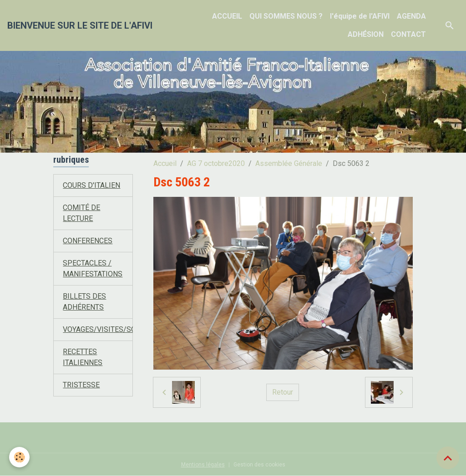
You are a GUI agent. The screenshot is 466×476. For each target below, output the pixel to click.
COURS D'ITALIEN (91, 185)
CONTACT (408, 34)
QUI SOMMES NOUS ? (286, 16)
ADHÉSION (366, 34)
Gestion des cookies (259, 465)
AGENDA (411, 16)
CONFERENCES (88, 241)
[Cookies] (19, 457)
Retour (283, 392)
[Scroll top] (448, 458)
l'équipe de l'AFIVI (360, 16)
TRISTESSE (81, 385)
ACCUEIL (227, 16)
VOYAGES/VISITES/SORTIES (109, 329)
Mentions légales (203, 465)
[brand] (80, 25)
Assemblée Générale (289, 163)
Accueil (165, 163)
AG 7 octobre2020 (216, 163)
